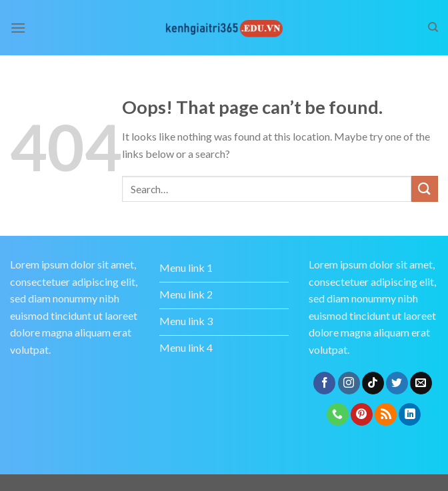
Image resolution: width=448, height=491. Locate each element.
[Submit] (425, 189)
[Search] (433, 27)
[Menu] (18, 28)
